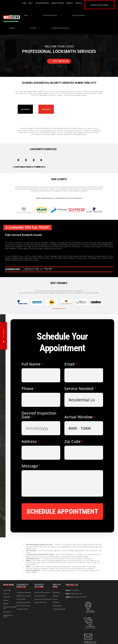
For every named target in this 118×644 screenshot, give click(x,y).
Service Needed (80, 389)
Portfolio (79, 3)
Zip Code (74, 442)
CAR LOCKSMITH (34, 167)
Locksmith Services (42, 3)
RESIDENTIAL (26, 167)
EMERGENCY (41, 167)
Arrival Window (80, 417)
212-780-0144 (90, 626)
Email (71, 364)
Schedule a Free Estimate (99, 5)
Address (31, 442)
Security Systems (57, 3)
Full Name (32, 364)
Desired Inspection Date (39, 415)
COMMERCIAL (18, 167)
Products (69, 3)
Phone (29, 389)
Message (31, 466)
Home (24, 3)
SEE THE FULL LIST (59, 309)
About (31, 3)
